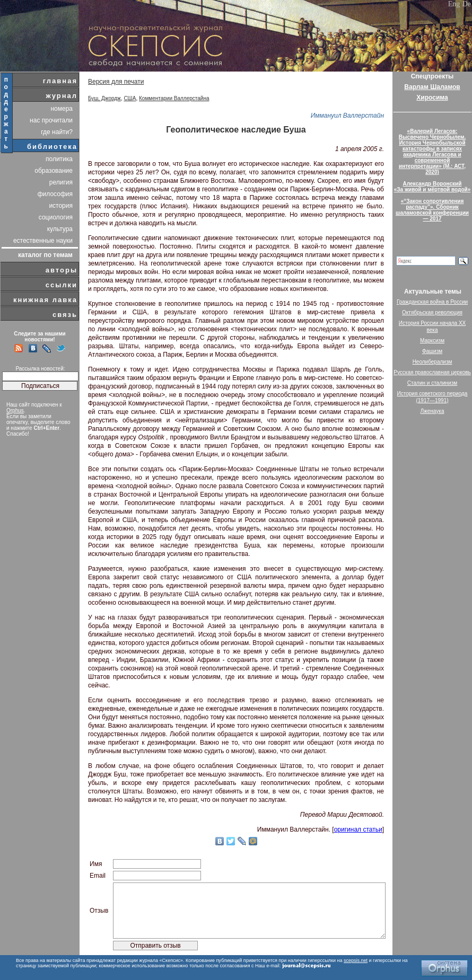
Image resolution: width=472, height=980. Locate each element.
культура (60, 229)
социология (56, 217)
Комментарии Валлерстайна (174, 98)
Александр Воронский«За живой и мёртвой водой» (432, 187)
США (130, 98)
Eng (454, 4)
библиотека (52, 147)
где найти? (57, 132)
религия (61, 182)
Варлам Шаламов (432, 87)
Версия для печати (116, 82)
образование (54, 171)
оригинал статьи (358, 829)
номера (62, 109)
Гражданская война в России (432, 302)
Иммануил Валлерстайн (347, 116)
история (61, 206)
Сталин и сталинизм (432, 383)
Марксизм (432, 341)
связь (65, 315)
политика (59, 159)
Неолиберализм (432, 362)
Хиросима (432, 98)
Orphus (15, 410)
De (467, 4)
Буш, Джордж (104, 98)
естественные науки (43, 241)
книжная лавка (45, 300)
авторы (62, 270)
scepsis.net (356, 960)
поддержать (7, 113)
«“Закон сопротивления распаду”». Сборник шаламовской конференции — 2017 (432, 210)
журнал (62, 96)
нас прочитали (51, 120)
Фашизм (432, 351)
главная (60, 81)
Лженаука (432, 411)
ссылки (62, 285)
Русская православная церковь (432, 372)
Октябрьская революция (432, 312)
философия (55, 194)
